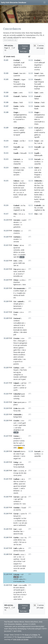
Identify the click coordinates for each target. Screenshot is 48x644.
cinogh (16, 304)
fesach (16, 370)
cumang (16, 398)
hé (35, 188)
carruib (22, 568)
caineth (21, 301)
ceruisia (16, 241)
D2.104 (31, 79)
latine (20, 599)
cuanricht (41, 76)
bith (23, 271)
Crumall (16, 96)
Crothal (16, 60)
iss (22, 559)
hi (19, 516)
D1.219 (6, 231)
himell (19, 521)
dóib (15, 448)
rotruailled (17, 323)
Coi (15, 301)
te (26, 538)
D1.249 (6, 574)
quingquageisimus (20, 115)
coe (20, 190)
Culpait (16, 383)
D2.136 (31, 153)
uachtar (16, 559)
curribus (37, 162)
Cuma (16, 245)
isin (22, 499)
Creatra (17, 231)
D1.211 (6, 147)
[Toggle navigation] (45, 2)
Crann (16, 312)
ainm (15, 328)
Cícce (15, 102)
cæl (19, 597)
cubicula (16, 396)
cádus (21, 579)
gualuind (19, 592)
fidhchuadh (38, 155)
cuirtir (23, 514)
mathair (37, 89)
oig (17, 372)
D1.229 (6, 338)
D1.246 (6, 537)
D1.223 (6, 269)
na (14, 135)
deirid (16, 534)
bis (18, 594)
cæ (22, 479)
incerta (20, 274)
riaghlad (37, 210)
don (19, 408)
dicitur (16, 252)
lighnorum (17, 285)
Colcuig (16, 574)
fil (19, 534)
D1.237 (6, 436)
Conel (16, 73)
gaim (15, 350)
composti (17, 438)
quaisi (18, 590)
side (19, 352)
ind (15, 372)
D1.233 (6, 402)
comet (18, 385)
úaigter (16, 564)
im (22, 205)
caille (20, 548)
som (43, 190)
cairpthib (37, 164)
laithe (22, 106)
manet (16, 488)
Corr (15, 471)
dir (24, 521)
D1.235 (6, 414)
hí (21, 504)
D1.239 (6, 462)
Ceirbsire (17, 237)
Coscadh (17, 147)
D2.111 (31, 205)
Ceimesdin (17, 415)
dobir (22, 464)
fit (20, 362)
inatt (23, 396)
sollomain (40, 188)
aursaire (16, 175)
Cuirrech (17, 159)
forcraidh (38, 84)
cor (20, 523)
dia (21, 183)
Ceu (15, 269)
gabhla (23, 132)
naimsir (16, 67)
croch (36, 63)
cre (21, 312)
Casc (15, 402)
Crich (36, 128)
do (20, 295)
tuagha (20, 293)
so (24, 214)
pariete (16, 364)
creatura (17, 233)
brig (23, 84)
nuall (23, 63)
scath (36, 149)
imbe (18, 208)
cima (23, 280)
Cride (16, 408)
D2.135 (31, 147)
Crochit (16, 421)
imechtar (17, 282)
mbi (19, 411)
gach (24, 423)
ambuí (16, 86)
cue (22, 181)
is (16, 170)
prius (20, 475)
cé (14, 274)
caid (22, 488)
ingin (36, 82)
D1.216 (6, 205)
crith (23, 408)
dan (23, 170)
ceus (23, 269)
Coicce (37, 102)
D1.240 (6, 470)
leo (19, 188)
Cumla (16, 106)
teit (36, 76)
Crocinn (16, 338)
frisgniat (17, 172)
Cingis (16, 112)
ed (24, 559)
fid (20, 542)
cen (42, 141)
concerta (17, 132)
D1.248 (6, 554)
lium (15, 255)
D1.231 (6, 383)
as (19, 252)
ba (14, 185)
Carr (15, 529)
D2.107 (31, 128)
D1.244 (6, 514)
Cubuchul (17, 394)
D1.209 (6, 128)
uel (15, 590)
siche (20, 359)
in (20, 67)
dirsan (21, 195)
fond (15, 315)
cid (14, 561)
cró (38, 208)
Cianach (17, 79)
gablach (41, 128)
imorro (23, 451)
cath (22, 368)
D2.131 (31, 92)
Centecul (17, 318)
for (17, 443)
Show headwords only (10, 40)
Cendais (16, 508)
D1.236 (6, 420)
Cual (15, 585)
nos (19, 486)
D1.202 (6, 73)
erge (17, 473)
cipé (15, 257)
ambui (41, 86)
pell (15, 335)
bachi (24, 190)
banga (16, 417)
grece (15, 263)
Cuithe (16, 538)
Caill (15, 548)
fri (20, 454)
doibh (16, 359)
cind (17, 510)
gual (22, 590)
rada (17, 454)
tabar (24, 566)
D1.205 (6, 96)
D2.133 (31, 102)
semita (16, 551)
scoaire (16, 239)
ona (20, 585)
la (22, 119)
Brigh (36, 86)
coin (23, 168)
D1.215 (6, 181)
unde (22, 250)
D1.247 (6, 548)
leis (15, 443)
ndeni (25, 332)
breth (15, 523)
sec (25, 497)
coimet (22, 388)
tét (24, 73)
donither (17, 531)
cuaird (24, 220)
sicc (25, 359)
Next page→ (24, 51)
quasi (23, 394)
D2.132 (31, 96)
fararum (22, 551)
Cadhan (16, 479)
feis (21, 370)
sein (15, 525)
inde (21, 534)
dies (24, 117)
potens (16, 441)
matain (16, 377)
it (14, 293)
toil (41, 214)
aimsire (16, 222)
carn (20, 529)
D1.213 (6, 159)
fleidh (36, 109)
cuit (15, 423)
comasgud (17, 445)
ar (14, 170)
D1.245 (6, 529)
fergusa (16, 82)
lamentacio (17, 306)
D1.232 (6, 394)
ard (16, 425)
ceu (36, 183)
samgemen (23, 343)
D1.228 (6, 318)
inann (19, 170)
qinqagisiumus (39, 115)
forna (15, 467)
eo (23, 245)
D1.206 (6, 102)
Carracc (16, 497)
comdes (23, 255)
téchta (16, 295)
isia (23, 350)
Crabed (16, 205)
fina (24, 183)
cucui (15, 568)
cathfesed (23, 377)
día (44, 210)
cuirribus (17, 162)
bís (23, 581)
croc (23, 338)
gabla (36, 135)
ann (23, 323)
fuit (25, 383)
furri (15, 594)
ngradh (37, 137)
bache (16, 183)
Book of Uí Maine (31, 635)
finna (20, 341)
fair (21, 531)
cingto (22, 291)
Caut (15, 93)
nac (20, 557)
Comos (16, 436)
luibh (20, 263)
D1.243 (6, 507)
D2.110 (31, 181)
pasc (23, 402)
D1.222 (6, 261)
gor (23, 497)
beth (23, 295)
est (19, 248)
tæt (15, 265)
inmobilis (17, 276)
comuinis (17, 250)
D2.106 (31, 112)
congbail (16, 464)
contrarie (23, 345)
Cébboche (38, 181)
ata (24, 293)
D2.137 (31, 214)
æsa (20, 428)
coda (23, 445)
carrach (16, 566)
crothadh (17, 63)
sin (16, 345)
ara (20, 566)
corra (23, 456)
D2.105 (31, 106)
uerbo (17, 291)
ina (20, 372)
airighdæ (17, 430)
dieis (36, 119)
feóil (43, 102)
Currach (37, 159)
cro (15, 208)
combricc (17, 501)
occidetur (22, 355)
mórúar (37, 197)
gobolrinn (17, 227)
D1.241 (6, 479)
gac (23, 454)
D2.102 (31, 60)
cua (22, 538)
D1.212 (6, 153)
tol (20, 214)
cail (22, 383)
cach (20, 443)
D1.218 (6, 220)
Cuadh (16, 153)
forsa (15, 411)
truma (23, 594)
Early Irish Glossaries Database (14, 2)
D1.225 (6, 288)
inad (22, 481)
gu (23, 147)
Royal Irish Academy (25, 637)
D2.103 (31, 73)
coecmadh (38, 122)
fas (17, 544)
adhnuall (42, 63)
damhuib (21, 467)
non (24, 484)
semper (23, 486)
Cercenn (17, 220)
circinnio (16, 225)
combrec (17, 321)
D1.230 (6, 368)
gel (19, 499)
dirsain (42, 199)
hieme (16, 355)
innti (17, 588)
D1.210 (6, 141)
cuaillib (24, 585)
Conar (16, 141)
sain (25, 195)
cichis (20, 261)
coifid (15, 542)
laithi (43, 106)
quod (15, 248)
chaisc (36, 124)
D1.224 (6, 280)
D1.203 (6, 79)
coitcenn (20, 357)
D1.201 (6, 60)
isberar (22, 588)
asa (24, 263)
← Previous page (24, 47)
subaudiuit (19, 117)
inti (15, 298)
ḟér (23, 141)
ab (21, 245)
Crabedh (38, 205)
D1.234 (6, 408)
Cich (15, 261)
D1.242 (6, 497)
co (22, 375)
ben (21, 73)
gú (44, 147)
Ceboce (16, 181)
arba (15, 571)
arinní (22, 130)
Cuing (16, 462)
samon (16, 190)
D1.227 (6, 312)
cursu (22, 471)
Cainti (37, 168)
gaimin (21, 348)
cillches (16, 332)
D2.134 (31, 141)
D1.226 (6, 301)
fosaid (24, 508)
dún (15, 481)
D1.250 (6, 585)
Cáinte (16, 168)
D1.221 (6, 245)
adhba (16, 484)
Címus (16, 280)
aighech (39, 130)
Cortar (16, 514)
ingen (23, 79)
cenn (21, 93)
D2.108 (31, 159)
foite (25, 370)
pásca (16, 405)
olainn (25, 330)
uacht (16, 388)
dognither (17, 65)
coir (24, 561)
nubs (15, 271)
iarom (19, 328)
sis (14, 216)
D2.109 (31, 168)
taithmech (22, 525)
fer (35, 143)
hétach (16, 516)
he (17, 185)
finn (15, 341)
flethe (16, 109)
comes (22, 441)
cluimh (16, 493)
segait (16, 458)
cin (21, 141)
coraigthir (17, 518)
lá (43, 122)
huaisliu (19, 581)
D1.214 (6, 168)
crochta (37, 70)
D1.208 (6, 112)
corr (15, 557)
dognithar (38, 65)
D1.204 (6, 92)
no (18, 481)
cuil (22, 574)
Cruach (16, 554)
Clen (15, 214)
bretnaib (17, 330)
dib (18, 257)
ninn (24, 425)
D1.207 (6, 106)
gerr (24, 341)
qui (19, 345)
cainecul (16, 325)
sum (22, 188)
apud (15, 486)
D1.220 (6, 237)
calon (15, 599)
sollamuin (21, 185)
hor (25, 518)
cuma (23, 252)
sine (25, 473)
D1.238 (6, 451)
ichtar (19, 561)
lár (22, 473)
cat (19, 379)
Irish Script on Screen (21, 639)
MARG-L (20, 448)
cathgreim (17, 375)
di (14, 192)
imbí (41, 208)
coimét (16, 579)
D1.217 (6, 214)
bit (14, 588)
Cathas (16, 368)
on (21, 462)
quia (20, 484)
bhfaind (16, 491)
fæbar (36, 99)
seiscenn (16, 456)
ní (14, 473)
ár (41, 143)
